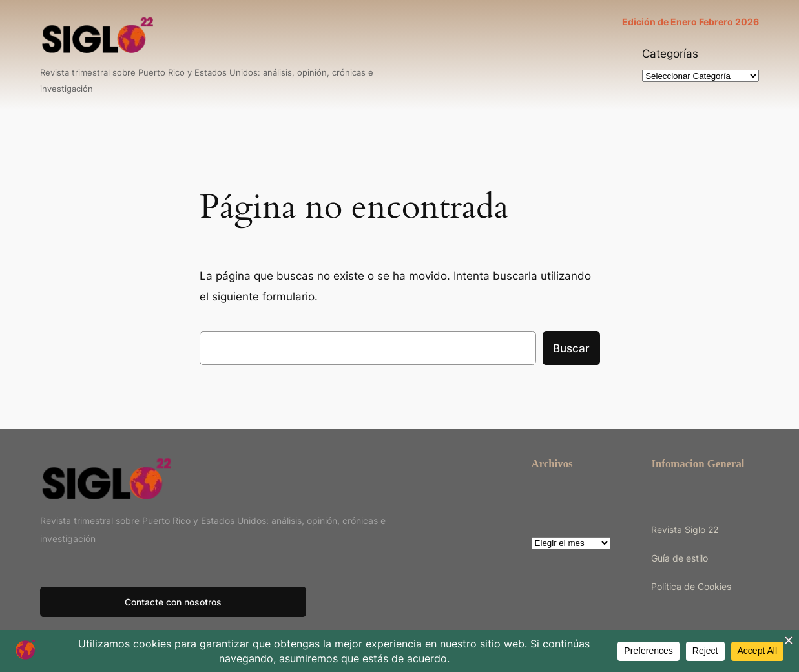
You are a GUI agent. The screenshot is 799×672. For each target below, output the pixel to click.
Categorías (670, 54)
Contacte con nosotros (173, 602)
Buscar (571, 348)
